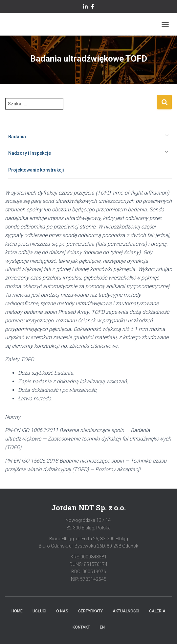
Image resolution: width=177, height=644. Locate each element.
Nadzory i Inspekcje (30, 153)
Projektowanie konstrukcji (36, 170)
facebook (93, 8)
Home (17, 611)
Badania (17, 137)
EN (102, 627)
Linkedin (85, 8)
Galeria (157, 611)
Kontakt (81, 627)
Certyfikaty (90, 611)
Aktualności (126, 611)
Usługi (39, 611)
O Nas (62, 611)
